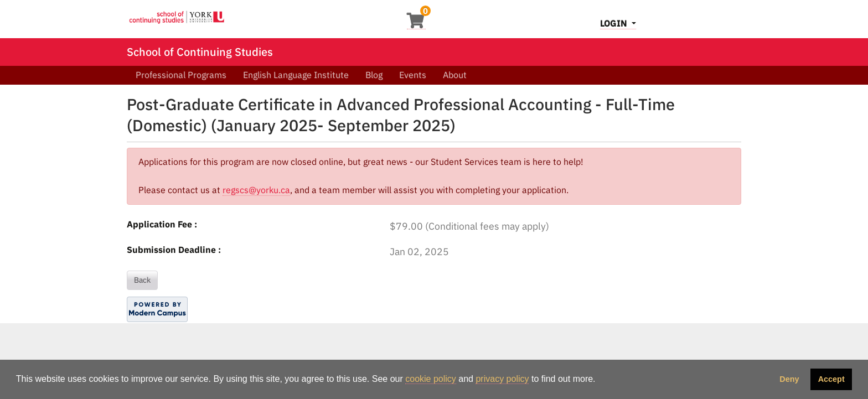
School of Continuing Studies (200, 52)
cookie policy (431, 379)
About (455, 75)
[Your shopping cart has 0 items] (416, 24)
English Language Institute (296, 75)
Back (142, 280)
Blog (374, 75)
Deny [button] (789, 379)
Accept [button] (831, 379)
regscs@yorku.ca (256, 190)
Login (615, 23)
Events (413, 75)
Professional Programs (181, 75)
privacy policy (502, 379)
